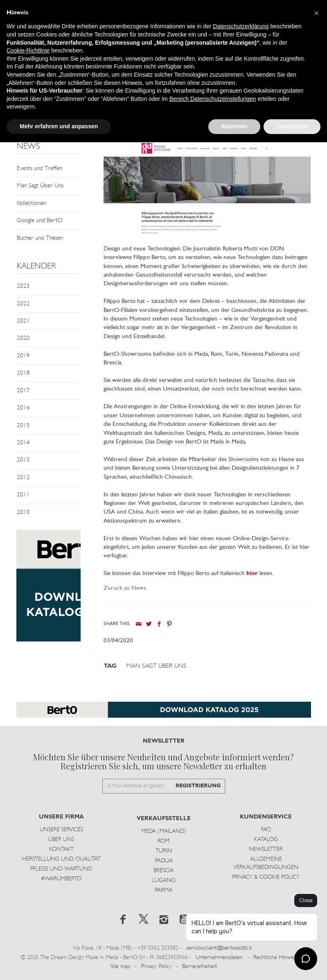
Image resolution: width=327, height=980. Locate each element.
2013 (23, 460)
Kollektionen (32, 204)
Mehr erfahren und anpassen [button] (59, 126)
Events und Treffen (39, 169)
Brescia (163, 871)
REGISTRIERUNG (198, 786)
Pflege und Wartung (61, 869)
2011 (23, 495)
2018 (23, 373)
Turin (164, 851)
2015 (23, 426)
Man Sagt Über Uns (40, 186)
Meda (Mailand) (164, 831)
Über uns (61, 840)
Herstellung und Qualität (61, 859)
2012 (23, 478)
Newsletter (266, 849)
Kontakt (61, 849)
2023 (23, 286)
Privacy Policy (156, 967)
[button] (316, 13)
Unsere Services (61, 830)
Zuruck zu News (125, 588)
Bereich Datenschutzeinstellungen (213, 99)
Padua (164, 861)
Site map (120, 967)
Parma (163, 890)
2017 (23, 391)
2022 (23, 304)
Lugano (164, 881)
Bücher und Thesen (40, 238)
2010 (23, 513)
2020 (23, 338)
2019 (23, 356)
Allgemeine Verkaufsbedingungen (266, 863)
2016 (23, 408)
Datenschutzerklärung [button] (241, 26)
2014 (23, 443)
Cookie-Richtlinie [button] (28, 50)
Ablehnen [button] (235, 126)
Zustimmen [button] (292, 126)
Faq (266, 830)
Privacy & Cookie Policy (266, 877)
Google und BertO (40, 221)
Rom (163, 841)
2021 (23, 321)
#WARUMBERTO (61, 879)
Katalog (266, 840)
